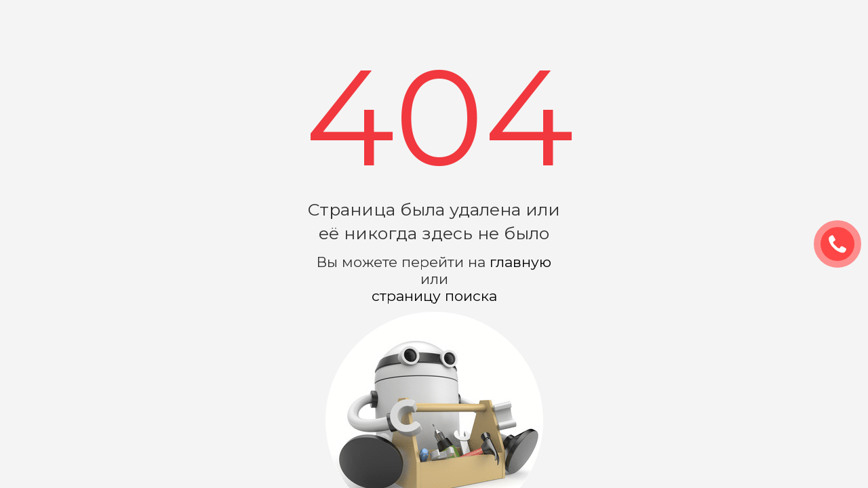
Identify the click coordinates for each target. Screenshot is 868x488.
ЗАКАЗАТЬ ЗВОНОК (843, 245)
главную (520, 262)
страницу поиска (434, 296)
